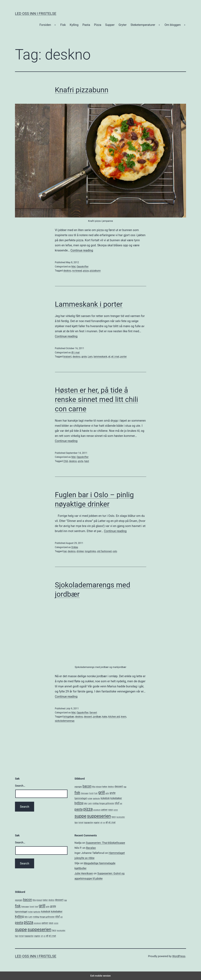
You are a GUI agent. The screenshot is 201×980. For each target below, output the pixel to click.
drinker (80, 551)
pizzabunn (95, 271)
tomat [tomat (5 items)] (81, 822)
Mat (73, 267)
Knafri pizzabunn (82, 90)
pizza (86, 271)
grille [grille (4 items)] (107, 793)
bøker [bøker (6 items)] (105, 787)
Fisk (63, 25)
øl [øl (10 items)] (107, 822)
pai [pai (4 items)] (121, 803)
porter (124, 357)
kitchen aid (114, 717)
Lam (90, 357)
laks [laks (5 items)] (86, 803)
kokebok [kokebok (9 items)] (105, 798)
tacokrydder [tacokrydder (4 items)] (121, 817)
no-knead (77, 271)
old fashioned (104, 551)
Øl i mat (76, 352)
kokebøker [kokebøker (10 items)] (116, 798)
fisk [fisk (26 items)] (77, 793)
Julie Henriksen (84, 873)
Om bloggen (173, 25)
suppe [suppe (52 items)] (80, 816)
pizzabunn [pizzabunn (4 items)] (97, 810)
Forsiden (45, 25)
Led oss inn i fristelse (36, 14)
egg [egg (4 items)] (125, 787)
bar (65, 551)
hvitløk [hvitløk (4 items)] (90, 798)
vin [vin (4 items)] (104, 823)
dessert (88, 717)
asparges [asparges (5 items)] (78, 787)
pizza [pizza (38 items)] (88, 809)
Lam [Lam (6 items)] (90, 803)
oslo (115, 551)
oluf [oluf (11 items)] (117, 803)
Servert (93, 713)
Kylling (74, 25)
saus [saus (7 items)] (110, 810)
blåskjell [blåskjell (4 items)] (99, 787)
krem (124, 717)
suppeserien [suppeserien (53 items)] (99, 816)
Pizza (98, 25)
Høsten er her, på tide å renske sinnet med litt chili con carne (97, 400)
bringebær (69, 717)
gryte (84, 357)
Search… (20, 786)
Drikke (75, 547)
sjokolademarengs (65, 721)
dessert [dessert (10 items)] (119, 786)
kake (105, 717)
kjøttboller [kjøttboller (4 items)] (96, 798)
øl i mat (115, 357)
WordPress (179, 956)
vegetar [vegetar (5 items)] (97, 822)
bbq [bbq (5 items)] (94, 787)
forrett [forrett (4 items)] (91, 793)
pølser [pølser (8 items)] (104, 810)
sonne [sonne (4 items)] (116, 810)
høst (87, 461)
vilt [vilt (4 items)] (101, 823)
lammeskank (100, 357)
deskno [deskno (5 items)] (111, 787)
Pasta (86, 25)
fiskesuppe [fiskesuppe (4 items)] (85, 793)
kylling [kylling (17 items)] (79, 803)
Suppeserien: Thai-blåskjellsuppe (106, 843)
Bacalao (91, 848)
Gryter (123, 25)
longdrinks (90, 551)
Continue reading (82, 250)
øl (109, 357)
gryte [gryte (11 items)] (112, 793)
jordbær (97, 717)
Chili (66, 461)
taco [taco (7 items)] (114, 817)
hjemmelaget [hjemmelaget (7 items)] (81, 798)
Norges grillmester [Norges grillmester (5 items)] (107, 803)
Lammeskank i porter (89, 304)
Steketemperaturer (143, 25)
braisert (67, 357)
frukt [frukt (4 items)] (96, 793)
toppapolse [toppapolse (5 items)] (88, 822)
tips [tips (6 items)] (76, 822)
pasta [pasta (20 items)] (79, 809)
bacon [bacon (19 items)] (87, 786)
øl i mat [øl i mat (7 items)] (112, 822)
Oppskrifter (83, 267)
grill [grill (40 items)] (101, 792)
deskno (67, 271)
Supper (110, 25)
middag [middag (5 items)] (96, 803)
